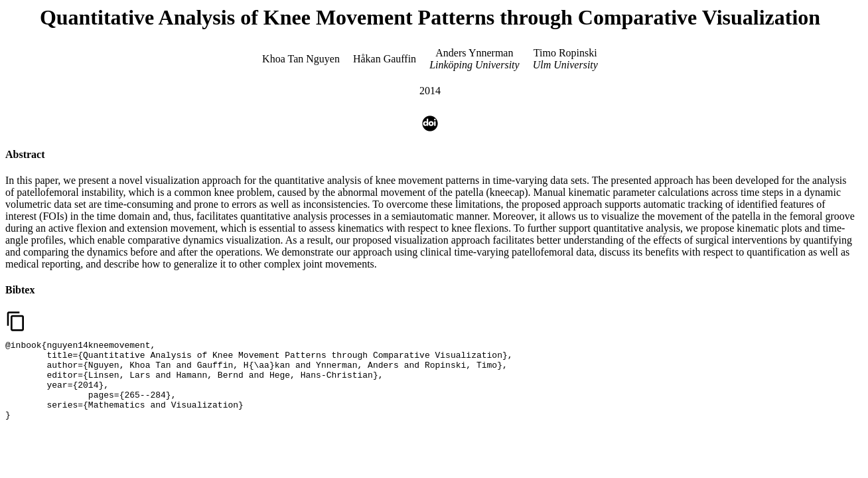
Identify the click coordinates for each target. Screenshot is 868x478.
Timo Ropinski (565, 53)
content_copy (16, 321)
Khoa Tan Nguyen (301, 59)
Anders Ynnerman (474, 53)
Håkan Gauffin (385, 59)
